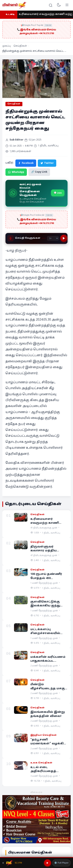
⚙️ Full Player (61, 863)
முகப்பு (7, 46)
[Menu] (67, 5)
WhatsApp (16, 172)
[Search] (51, 5)
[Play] (64, 238)
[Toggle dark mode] (59, 5)
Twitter (47, 163)
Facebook (26, 163)
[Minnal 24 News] (14, 5)
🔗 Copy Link (39, 172)
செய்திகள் (20, 46)
